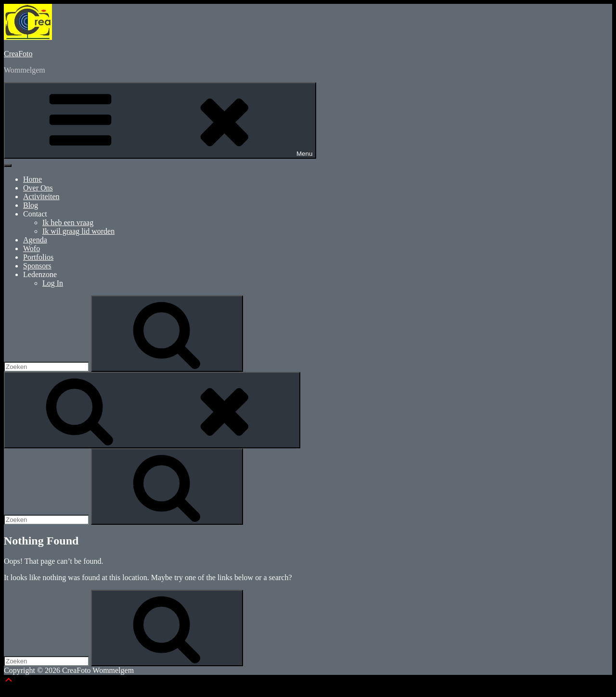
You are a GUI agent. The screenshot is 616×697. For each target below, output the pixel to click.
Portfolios (38, 257)
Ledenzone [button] (40, 274)
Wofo (32, 248)
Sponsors (37, 266)
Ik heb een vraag (68, 222)
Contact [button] (35, 214)
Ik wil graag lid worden (78, 231)
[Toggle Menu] (8, 165)
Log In (53, 283)
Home (32, 179)
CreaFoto (18, 54)
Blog (31, 205)
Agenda (35, 240)
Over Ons (38, 188)
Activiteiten (41, 196)
